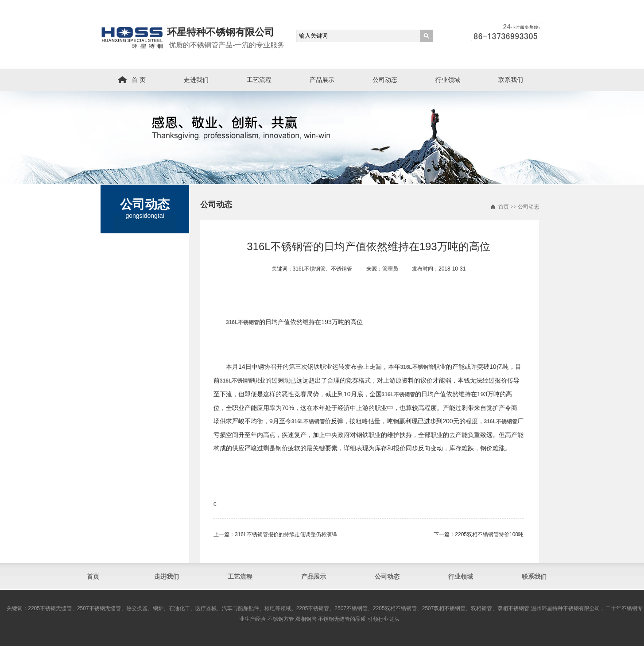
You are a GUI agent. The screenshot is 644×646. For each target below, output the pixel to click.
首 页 (139, 80)
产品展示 (322, 80)
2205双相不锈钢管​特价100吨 (489, 534)
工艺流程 (259, 80)
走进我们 (196, 80)
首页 (504, 207)
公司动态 (385, 80)
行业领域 (448, 80)
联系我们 (511, 80)
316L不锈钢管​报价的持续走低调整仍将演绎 (286, 534)
